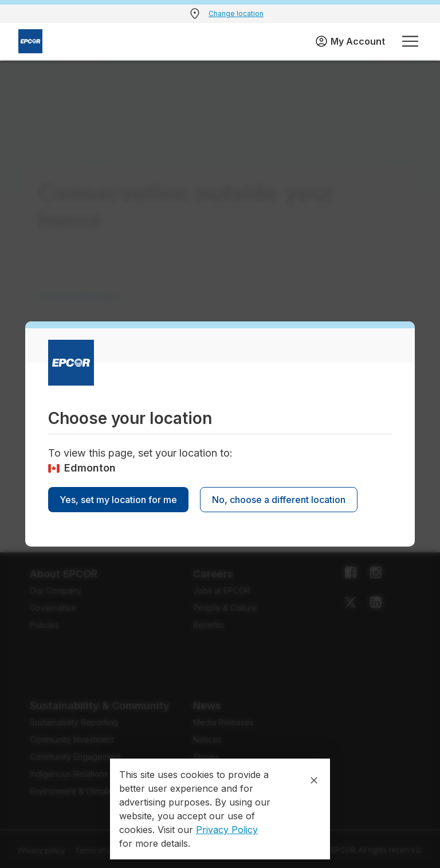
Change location (236, 13)
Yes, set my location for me (118, 500)
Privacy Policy (227, 830)
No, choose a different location (279, 500)
